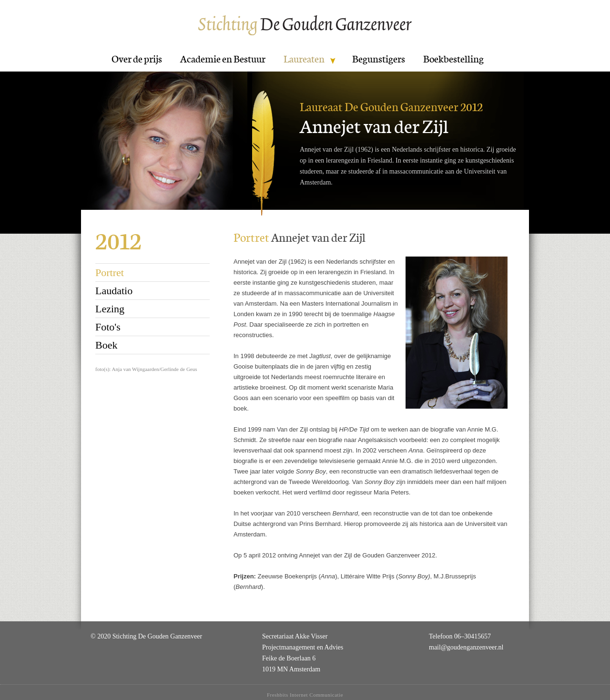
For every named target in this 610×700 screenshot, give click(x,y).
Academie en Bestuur (223, 59)
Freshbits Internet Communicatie (305, 695)
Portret (110, 273)
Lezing (110, 309)
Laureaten (304, 59)
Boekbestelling (453, 59)
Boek (106, 345)
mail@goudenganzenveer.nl (466, 647)
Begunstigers (379, 59)
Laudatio (114, 291)
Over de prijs (137, 59)
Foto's (108, 327)
